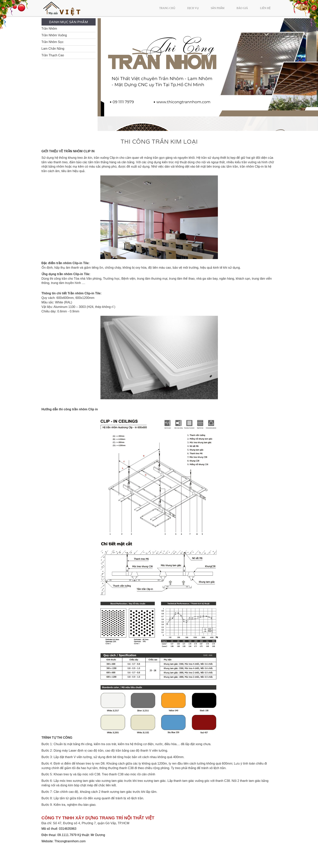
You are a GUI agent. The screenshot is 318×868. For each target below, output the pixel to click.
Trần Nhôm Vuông (54, 35)
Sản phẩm (217, 8)
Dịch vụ (193, 8)
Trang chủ (167, 8)
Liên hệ (265, 8)
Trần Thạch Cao (53, 55)
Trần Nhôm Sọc (53, 42)
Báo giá (242, 8)
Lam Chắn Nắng (53, 49)
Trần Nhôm (49, 29)
